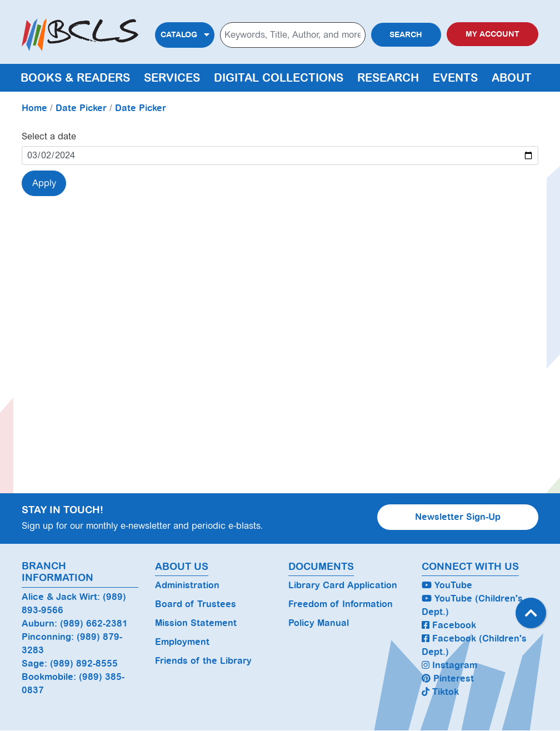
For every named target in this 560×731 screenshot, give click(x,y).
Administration (187, 585)
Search (406, 35)
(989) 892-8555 (84, 664)
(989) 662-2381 (94, 624)
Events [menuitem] (455, 78)
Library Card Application (343, 585)
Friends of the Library (203, 661)
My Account (492, 34)
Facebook (449, 625)
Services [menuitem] (172, 78)
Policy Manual (319, 623)
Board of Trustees (196, 604)
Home (34, 108)
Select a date (49, 136)
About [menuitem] (512, 78)
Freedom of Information (341, 604)
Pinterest (448, 679)
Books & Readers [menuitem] (75, 78)
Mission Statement (196, 623)
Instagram (449, 665)
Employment (182, 642)
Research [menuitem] (388, 78)
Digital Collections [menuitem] (279, 78)
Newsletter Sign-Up (458, 517)
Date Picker (81, 108)
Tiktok (440, 692)
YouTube (447, 585)
